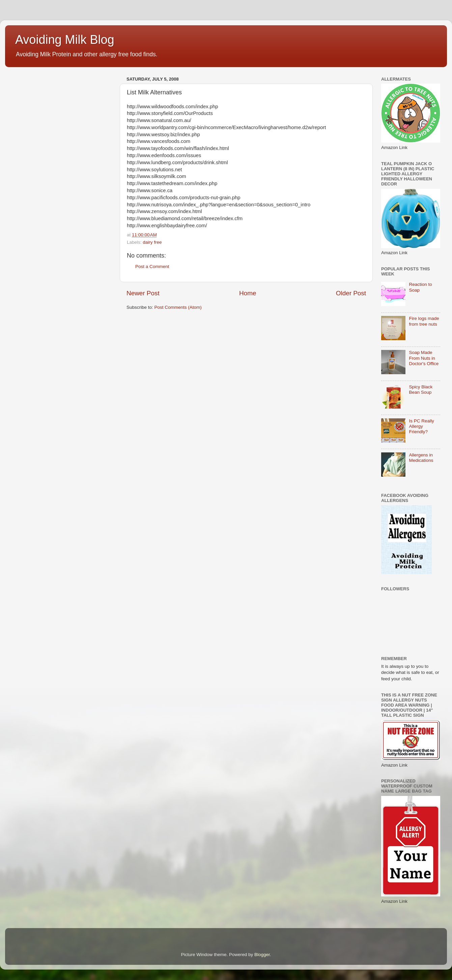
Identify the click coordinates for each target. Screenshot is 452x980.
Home (248, 293)
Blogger (262, 955)
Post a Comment (152, 266)
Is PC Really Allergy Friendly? (421, 426)
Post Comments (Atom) (178, 307)
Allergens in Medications (421, 458)
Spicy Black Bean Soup (421, 390)
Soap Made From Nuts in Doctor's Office (424, 358)
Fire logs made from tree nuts (424, 321)
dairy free (152, 242)
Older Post (351, 293)
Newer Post (143, 293)
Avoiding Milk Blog (65, 40)
